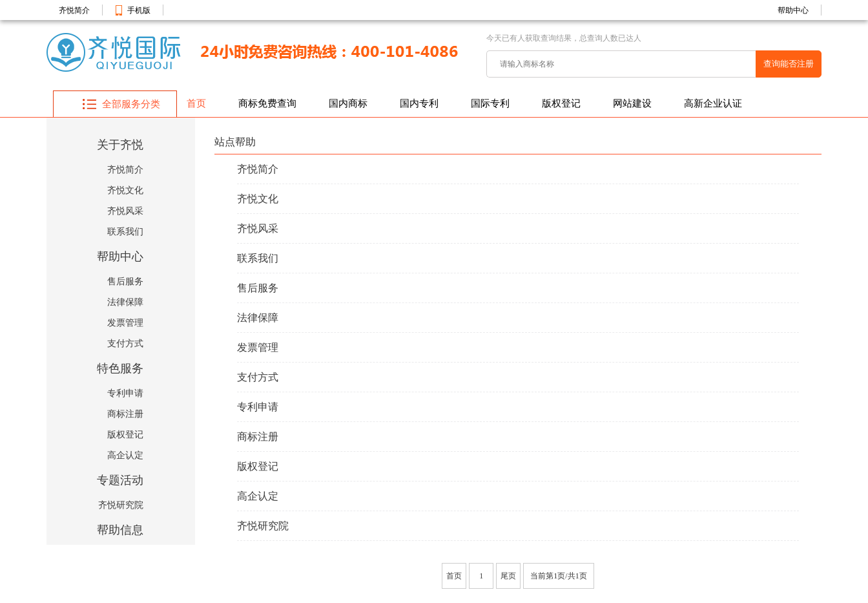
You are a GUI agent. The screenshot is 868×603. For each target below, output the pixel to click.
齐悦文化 (125, 190)
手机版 (139, 10)
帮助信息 (120, 530)
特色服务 (120, 368)
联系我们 (125, 232)
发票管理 (125, 323)
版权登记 (561, 103)
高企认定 (125, 455)
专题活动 (120, 480)
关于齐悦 (120, 145)
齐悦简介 (74, 10)
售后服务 (125, 281)
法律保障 (125, 302)
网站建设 (632, 103)
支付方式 (125, 344)
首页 (196, 103)
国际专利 (490, 103)
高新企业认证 (713, 103)
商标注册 (125, 414)
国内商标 (348, 103)
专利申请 (125, 393)
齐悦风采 (125, 211)
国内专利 (419, 103)
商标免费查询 (267, 103)
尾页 (508, 576)
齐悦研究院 (121, 505)
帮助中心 (793, 10)
